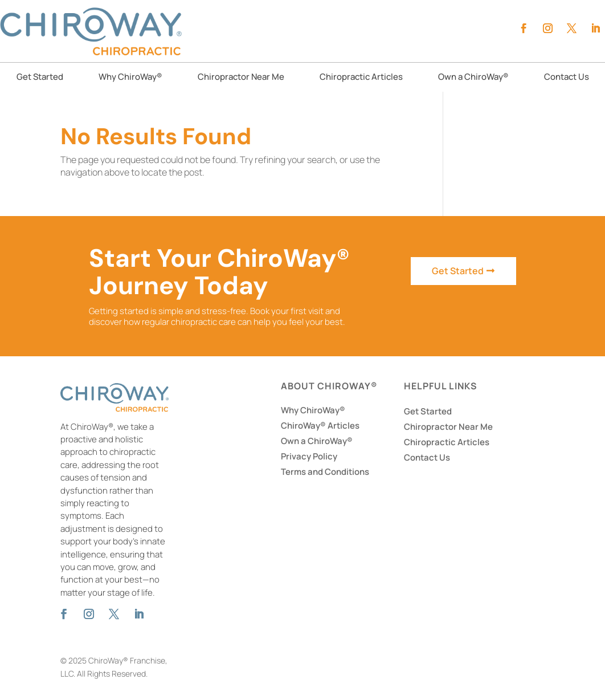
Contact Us (567, 78)
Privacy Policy (309, 456)
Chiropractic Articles (361, 78)
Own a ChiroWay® (473, 78)
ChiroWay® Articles (320, 426)
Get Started (40, 78)
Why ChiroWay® (130, 78)
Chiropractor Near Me (241, 78)
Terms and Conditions (325, 472)
